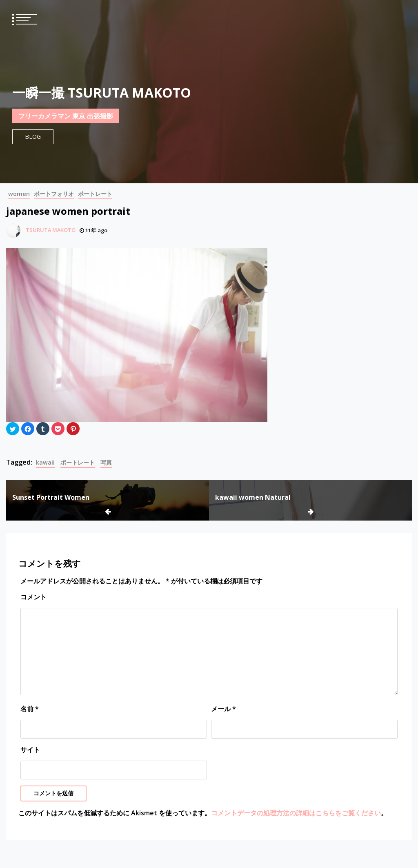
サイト (30, 750)
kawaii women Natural (253, 497)
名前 (30, 709)
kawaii (45, 462)
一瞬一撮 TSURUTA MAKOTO (102, 92)
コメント (33, 597)
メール (223, 709)
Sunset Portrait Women (51, 497)
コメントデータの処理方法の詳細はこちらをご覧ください (296, 813)
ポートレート (95, 194)
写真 (106, 462)
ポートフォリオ (54, 194)
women (19, 194)
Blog (33, 137)
